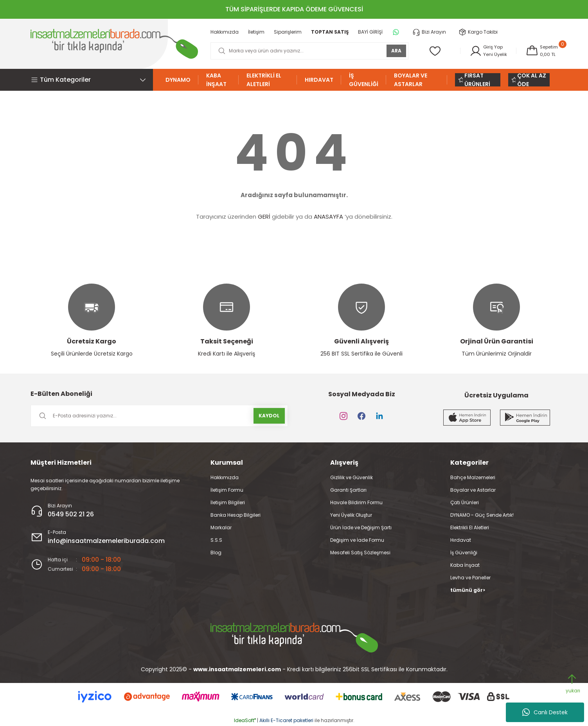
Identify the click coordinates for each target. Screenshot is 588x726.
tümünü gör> (468, 590)
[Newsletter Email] (159, 416)
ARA (394, 51)
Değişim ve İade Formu (357, 540)
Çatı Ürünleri (465, 502)
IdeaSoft (245, 720)
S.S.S (216, 540)
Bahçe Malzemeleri (473, 477)
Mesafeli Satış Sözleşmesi (360, 553)
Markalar (221, 527)
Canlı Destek (545, 712)
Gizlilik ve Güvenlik (352, 477)
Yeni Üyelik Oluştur (351, 515)
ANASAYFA (328, 217)
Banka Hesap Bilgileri (236, 515)
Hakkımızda (225, 477)
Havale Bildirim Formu (356, 502)
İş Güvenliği (464, 553)
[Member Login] (486, 51)
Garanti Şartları (348, 490)
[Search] (308, 51)
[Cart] (541, 51)
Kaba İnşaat (465, 565)
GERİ (264, 217)
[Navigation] (92, 80)
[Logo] (114, 44)
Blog (216, 553)
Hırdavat (461, 540)
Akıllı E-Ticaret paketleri (286, 720)
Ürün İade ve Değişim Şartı (361, 527)
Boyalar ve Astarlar (473, 490)
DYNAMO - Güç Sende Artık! (482, 515)
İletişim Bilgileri (228, 502)
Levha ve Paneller (470, 578)
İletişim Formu (227, 490)
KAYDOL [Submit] (269, 416)
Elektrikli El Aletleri (470, 527)
